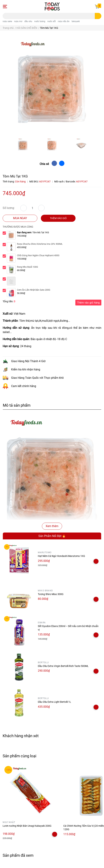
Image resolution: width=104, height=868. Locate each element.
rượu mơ (18, 21)
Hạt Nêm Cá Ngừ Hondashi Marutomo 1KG (61, 556)
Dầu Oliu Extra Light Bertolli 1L (54, 702)
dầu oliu (28, 21)
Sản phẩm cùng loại (19, 756)
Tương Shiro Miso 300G (51, 594)
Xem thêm (52, 526)
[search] (98, 16)
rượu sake (7, 21)
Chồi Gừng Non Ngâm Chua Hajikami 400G (38, 255)
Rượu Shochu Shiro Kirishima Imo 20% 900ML (40, 244)
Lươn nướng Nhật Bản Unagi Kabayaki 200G (27, 826)
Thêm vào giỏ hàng (88, 303)
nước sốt (52, 21)
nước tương (40, 21)
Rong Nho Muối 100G (28, 267)
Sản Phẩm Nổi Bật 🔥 (52, 536)
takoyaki (76, 21)
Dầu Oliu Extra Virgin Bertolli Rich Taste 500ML (63, 666)
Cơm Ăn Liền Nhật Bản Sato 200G (34, 290)
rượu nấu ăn (64, 21)
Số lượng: (9, 208)
